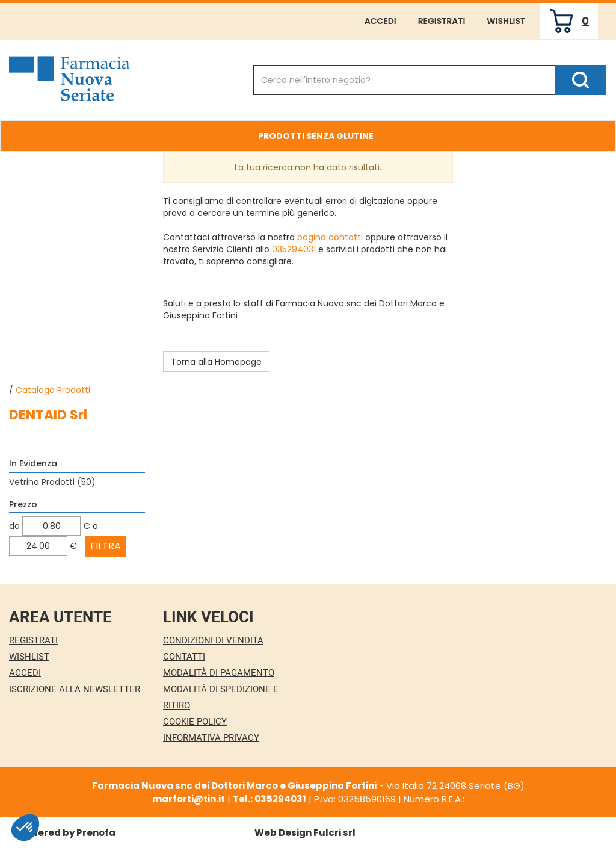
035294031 (294, 249)
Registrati (442, 21)
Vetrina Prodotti (52, 482)
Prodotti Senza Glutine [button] (316, 136)
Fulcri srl (334, 833)
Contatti (184, 657)
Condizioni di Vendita (213, 640)
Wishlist (506, 21)
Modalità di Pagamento (219, 673)
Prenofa (96, 833)
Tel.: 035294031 (269, 799)
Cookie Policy (195, 722)
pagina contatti (330, 237)
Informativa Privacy (211, 738)
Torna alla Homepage (216, 362)
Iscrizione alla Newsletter (75, 689)
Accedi (380, 21)
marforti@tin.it (189, 799)
